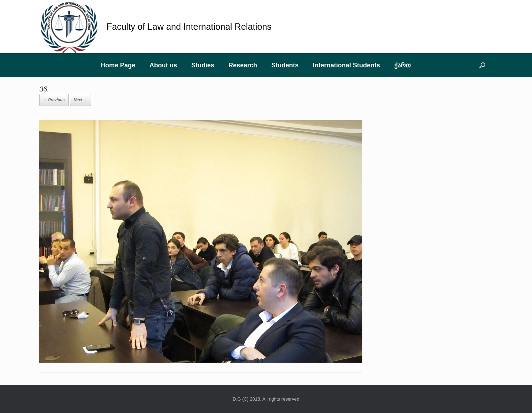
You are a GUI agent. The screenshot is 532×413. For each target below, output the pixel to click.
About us (163, 65)
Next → (80, 100)
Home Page (118, 65)
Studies (203, 65)
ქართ (402, 65)
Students (285, 65)
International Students (346, 65)
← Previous (54, 100)
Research (243, 65)
